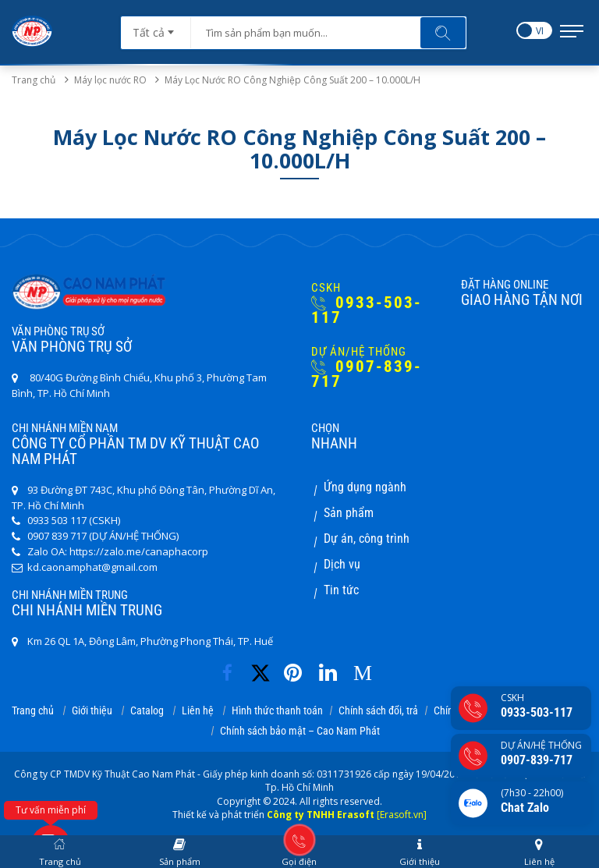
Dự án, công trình (367, 539)
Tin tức (341, 590)
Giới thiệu (92, 710)
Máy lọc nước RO (120, 80)
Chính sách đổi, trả (378, 710)
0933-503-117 (367, 310)
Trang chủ (34, 80)
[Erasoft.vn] (402, 815)
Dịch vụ (342, 564)
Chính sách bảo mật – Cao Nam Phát (300, 731)
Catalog (147, 710)
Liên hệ (198, 710)
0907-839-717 (367, 374)
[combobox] (156, 27)
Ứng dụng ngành (365, 487)
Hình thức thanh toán (277, 710)
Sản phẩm (349, 513)
